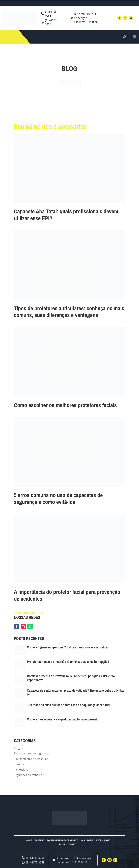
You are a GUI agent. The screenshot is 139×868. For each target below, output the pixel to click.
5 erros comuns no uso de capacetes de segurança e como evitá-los (58, 498)
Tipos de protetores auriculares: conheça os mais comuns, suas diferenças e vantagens (69, 312)
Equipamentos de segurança (32, 753)
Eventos (19, 764)
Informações (103, 840)
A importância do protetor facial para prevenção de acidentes (67, 595)
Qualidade (87, 840)
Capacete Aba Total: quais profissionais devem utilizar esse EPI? (66, 215)
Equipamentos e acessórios (31, 759)
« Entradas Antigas (28, 613)
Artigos (18, 748)
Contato (72, 844)
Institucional (22, 770)
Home (29, 840)
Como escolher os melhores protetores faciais (65, 405)
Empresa (39, 840)
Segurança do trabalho (28, 775)
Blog (62, 844)
